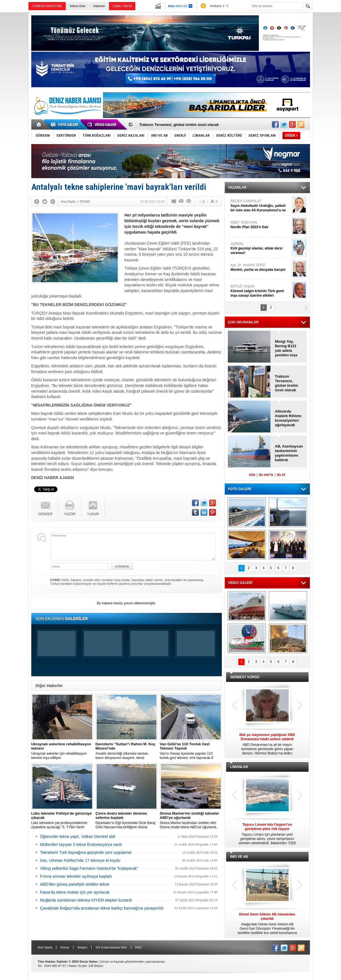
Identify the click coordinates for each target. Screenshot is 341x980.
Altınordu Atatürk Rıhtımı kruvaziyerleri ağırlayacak (288, 418)
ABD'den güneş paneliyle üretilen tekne (75, 884)
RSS (138, 947)
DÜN (252, 475)
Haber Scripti (78, 966)
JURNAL (261, 248)
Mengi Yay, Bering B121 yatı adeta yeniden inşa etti (286, 348)
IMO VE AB (239, 857)
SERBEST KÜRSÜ (245, 677)
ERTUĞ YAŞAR (261, 291)
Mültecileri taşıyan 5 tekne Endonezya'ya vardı (81, 844)
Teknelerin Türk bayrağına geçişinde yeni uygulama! (86, 852)
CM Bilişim (96, 966)
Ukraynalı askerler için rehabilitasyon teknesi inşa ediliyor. (62, 751)
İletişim (82, 947)
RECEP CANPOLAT (261, 206)
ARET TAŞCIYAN (261, 225)
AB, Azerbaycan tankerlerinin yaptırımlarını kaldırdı (289, 453)
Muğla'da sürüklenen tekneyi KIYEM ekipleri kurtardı (86, 900)
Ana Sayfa (45, 947)
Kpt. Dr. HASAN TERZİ (261, 268)
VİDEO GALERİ (240, 583)
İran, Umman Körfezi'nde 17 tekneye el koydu (80, 860)
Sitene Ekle (78, 6)
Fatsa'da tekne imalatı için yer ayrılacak (75, 892)
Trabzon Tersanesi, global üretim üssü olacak (179, 125)
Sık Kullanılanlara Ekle (111, 947)
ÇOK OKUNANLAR (243, 322)
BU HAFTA (266, 475)
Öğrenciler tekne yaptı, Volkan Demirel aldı (78, 837)
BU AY (281, 475)
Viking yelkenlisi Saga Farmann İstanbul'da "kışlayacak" (89, 868)
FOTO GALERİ (240, 489)
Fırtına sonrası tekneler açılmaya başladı (76, 876)
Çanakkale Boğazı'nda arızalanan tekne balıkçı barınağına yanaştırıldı (102, 908)
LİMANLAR (239, 767)
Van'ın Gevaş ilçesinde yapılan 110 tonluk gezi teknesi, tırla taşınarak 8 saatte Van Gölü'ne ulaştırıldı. (191, 751)
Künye (65, 947)
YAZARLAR (237, 188)
